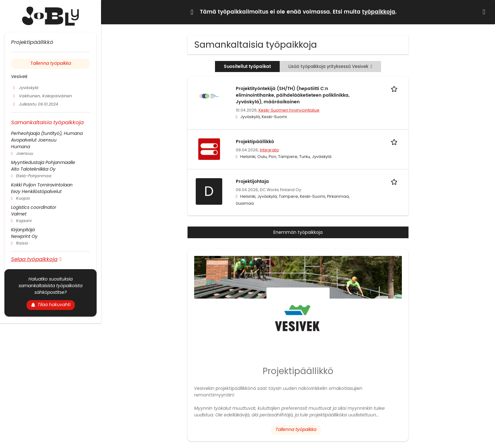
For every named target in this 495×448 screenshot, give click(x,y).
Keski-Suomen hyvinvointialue (289, 110)
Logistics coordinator (34, 207)
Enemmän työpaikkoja (298, 232)
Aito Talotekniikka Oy (33, 169)
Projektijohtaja (252, 182)
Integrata (269, 150)
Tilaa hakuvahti (51, 305)
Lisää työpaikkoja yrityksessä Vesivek (330, 66)
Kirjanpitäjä (23, 230)
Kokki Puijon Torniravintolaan (42, 185)
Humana (21, 147)
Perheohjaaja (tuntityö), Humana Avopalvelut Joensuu (47, 137)
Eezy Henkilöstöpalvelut (36, 191)
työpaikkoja (379, 12)
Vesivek (19, 76)
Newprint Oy (24, 236)
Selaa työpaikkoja (34, 259)
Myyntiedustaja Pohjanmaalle (43, 162)
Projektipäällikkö (255, 142)
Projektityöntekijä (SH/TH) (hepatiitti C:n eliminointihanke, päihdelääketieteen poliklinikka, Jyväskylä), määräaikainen (293, 95)
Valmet (19, 214)
